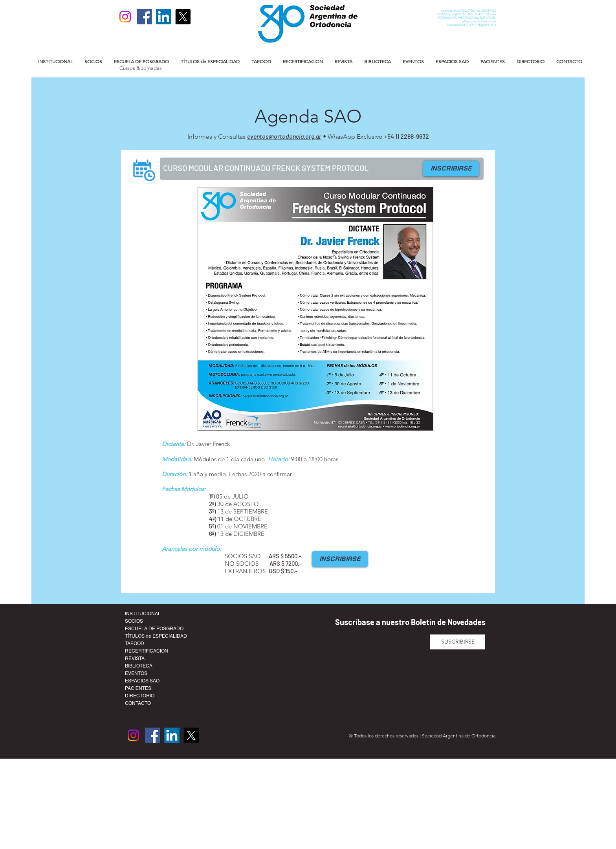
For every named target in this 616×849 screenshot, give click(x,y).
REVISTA (135, 658)
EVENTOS (136, 673)
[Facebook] (144, 17)
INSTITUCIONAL (143, 614)
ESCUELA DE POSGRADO (154, 629)
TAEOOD (135, 644)
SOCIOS (134, 621)
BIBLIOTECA (139, 666)
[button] (55, 61)
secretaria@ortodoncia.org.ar (197, 710)
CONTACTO (138, 703)
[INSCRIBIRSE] (451, 169)
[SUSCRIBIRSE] (458, 642)
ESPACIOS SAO (142, 681)
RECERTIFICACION (147, 651)
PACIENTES (138, 688)
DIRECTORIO (140, 696)
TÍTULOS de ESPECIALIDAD (156, 636)
